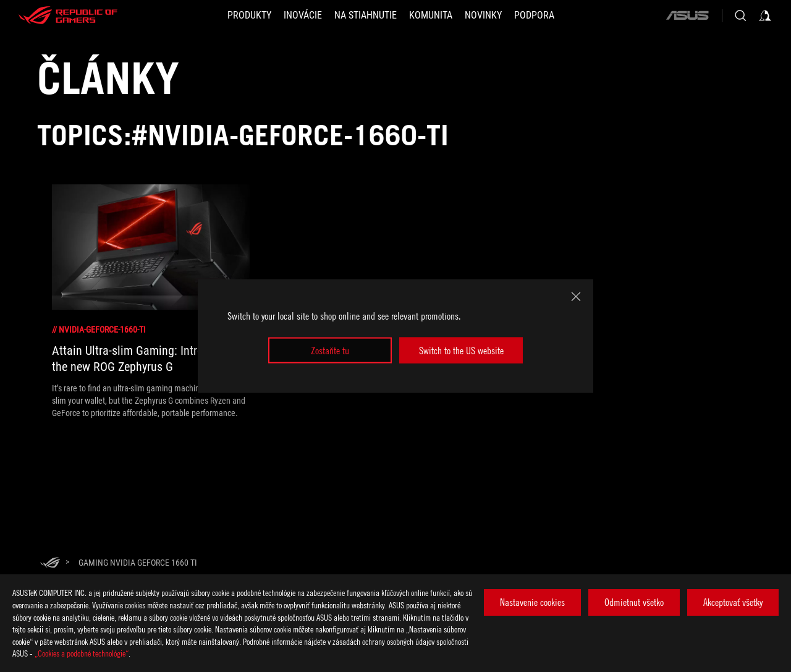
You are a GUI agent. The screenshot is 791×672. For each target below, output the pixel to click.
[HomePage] (50, 564)
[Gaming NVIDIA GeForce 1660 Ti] (138, 563)
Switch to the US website (461, 351)
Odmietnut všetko (634, 602)
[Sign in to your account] (765, 15)
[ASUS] (687, 15)
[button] (249, 15)
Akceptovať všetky (733, 602)
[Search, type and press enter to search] (740, 15)
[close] (576, 296)
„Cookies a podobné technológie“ (82, 653)
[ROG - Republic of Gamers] (68, 15)
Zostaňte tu (330, 351)
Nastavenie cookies (532, 602)
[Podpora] (534, 15)
